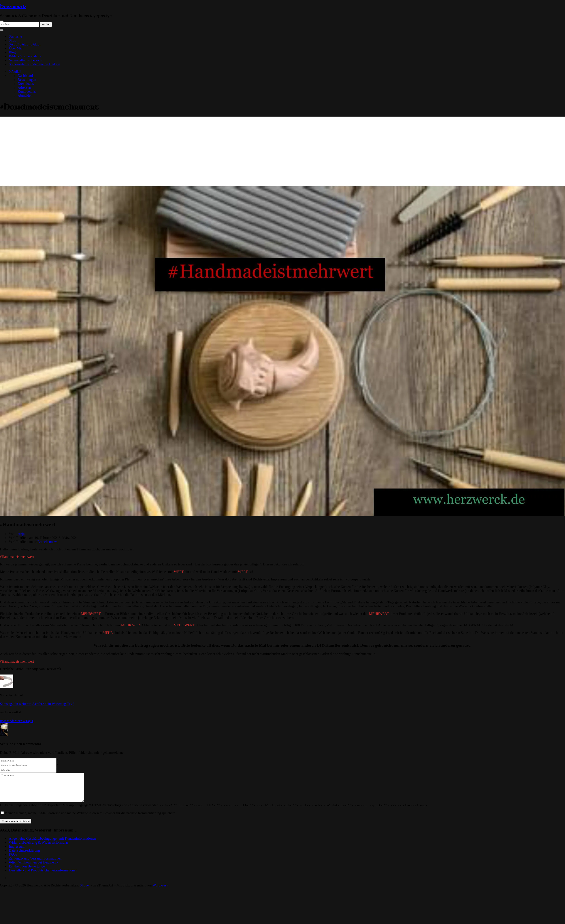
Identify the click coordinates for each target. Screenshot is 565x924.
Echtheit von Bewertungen (28, 866)
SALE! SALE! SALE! (25, 44)
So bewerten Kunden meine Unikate (34, 64)
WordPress (160, 885)
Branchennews (48, 542)
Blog (12, 52)
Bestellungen (27, 80)
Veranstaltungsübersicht (26, 60)
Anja (21, 534)
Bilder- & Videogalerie (25, 56)
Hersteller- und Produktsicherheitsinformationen (43, 870)
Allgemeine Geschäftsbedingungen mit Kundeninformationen (52, 838)
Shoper (85, 885)
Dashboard (25, 76)
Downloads (26, 84)
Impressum (17, 846)
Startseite (15, 36)
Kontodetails (27, 92)
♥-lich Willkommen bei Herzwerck (34, 862)
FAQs (13, 854)
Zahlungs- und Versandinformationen (35, 858)
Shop (12, 40)
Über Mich (17, 48)
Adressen (24, 88)
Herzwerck (13, 7)
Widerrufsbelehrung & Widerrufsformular (39, 842)
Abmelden (25, 95)
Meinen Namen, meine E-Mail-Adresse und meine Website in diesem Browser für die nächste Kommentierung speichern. (90, 813)
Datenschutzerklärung (24, 850)
